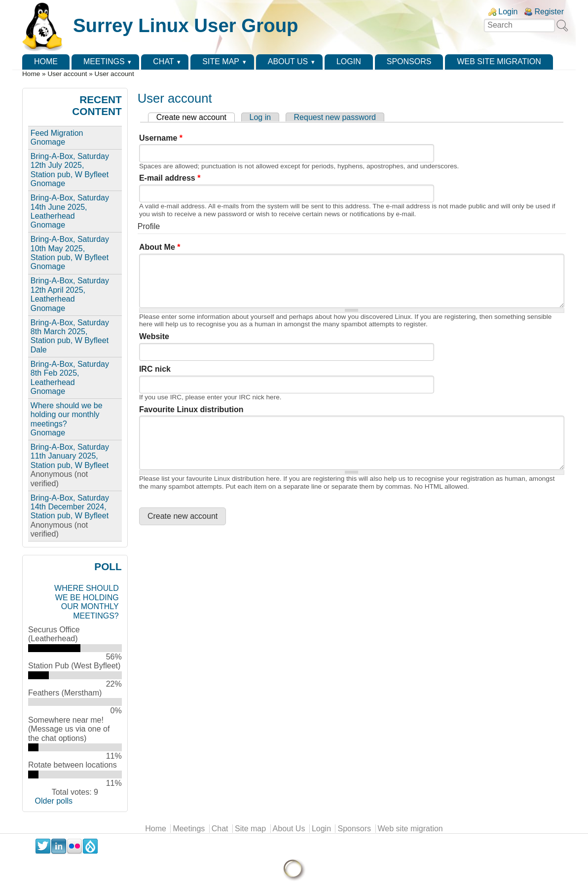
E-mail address (170, 178)
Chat (163, 61)
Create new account (196, 117)
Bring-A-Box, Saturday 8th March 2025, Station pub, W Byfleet (70, 332)
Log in (260, 117)
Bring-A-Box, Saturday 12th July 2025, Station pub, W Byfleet (70, 165)
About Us (288, 61)
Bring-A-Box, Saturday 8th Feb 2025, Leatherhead (70, 373)
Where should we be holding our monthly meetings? (67, 415)
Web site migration (499, 61)
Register (549, 12)
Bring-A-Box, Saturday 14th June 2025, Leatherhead (70, 207)
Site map (221, 61)
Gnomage (48, 142)
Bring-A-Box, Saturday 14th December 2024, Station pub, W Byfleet (70, 507)
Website (154, 336)
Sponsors (409, 61)
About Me (160, 247)
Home (46, 61)
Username (161, 138)
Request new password (335, 117)
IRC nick (155, 369)
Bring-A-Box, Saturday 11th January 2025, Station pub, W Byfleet (70, 456)
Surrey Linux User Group (186, 25)
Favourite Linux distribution (191, 409)
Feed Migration (57, 133)
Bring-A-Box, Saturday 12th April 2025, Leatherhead (70, 290)
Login (508, 12)
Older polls (54, 801)
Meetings (104, 61)
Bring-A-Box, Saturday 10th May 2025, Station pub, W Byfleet (70, 248)
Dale (39, 350)
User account (67, 74)
